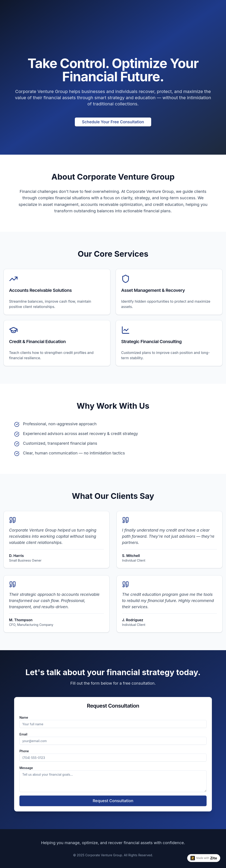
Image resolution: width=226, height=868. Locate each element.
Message (26, 768)
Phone (24, 751)
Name (24, 717)
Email (23, 734)
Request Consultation (113, 801)
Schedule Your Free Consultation (113, 122)
